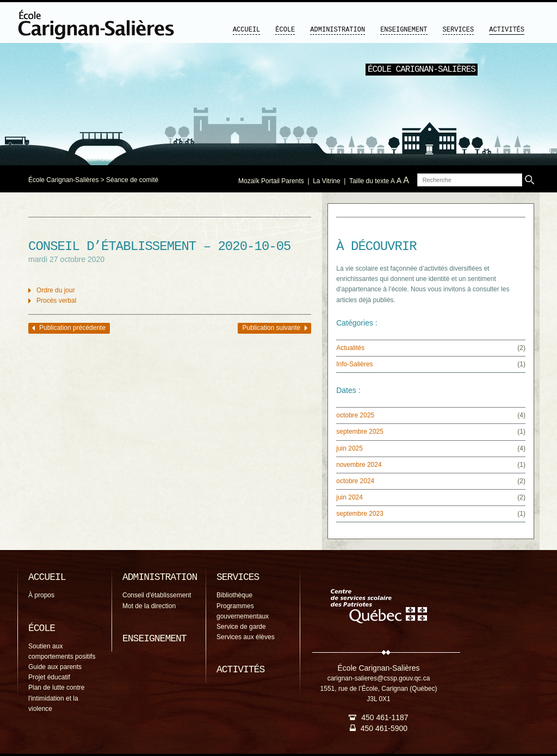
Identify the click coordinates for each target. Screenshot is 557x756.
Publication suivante (271, 328)
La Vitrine (326, 181)
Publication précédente (72, 328)
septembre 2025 (360, 432)
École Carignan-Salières (63, 180)
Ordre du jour (56, 290)
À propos (41, 595)
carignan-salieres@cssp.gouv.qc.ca (379, 678)
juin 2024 (349, 497)
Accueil (246, 30)
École (285, 30)
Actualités (350, 348)
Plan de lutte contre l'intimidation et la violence (56, 698)
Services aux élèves (246, 637)
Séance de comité (132, 180)
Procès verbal (56, 301)
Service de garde (241, 627)
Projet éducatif (49, 677)
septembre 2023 (360, 514)
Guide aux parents (55, 667)
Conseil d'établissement (157, 595)
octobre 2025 (355, 415)
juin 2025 (349, 448)
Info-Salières (354, 364)
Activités (507, 30)
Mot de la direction (149, 606)
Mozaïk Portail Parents (271, 181)
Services (459, 30)
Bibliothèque (234, 595)
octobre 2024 (355, 481)
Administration (338, 30)
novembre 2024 (359, 465)
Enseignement (404, 30)
